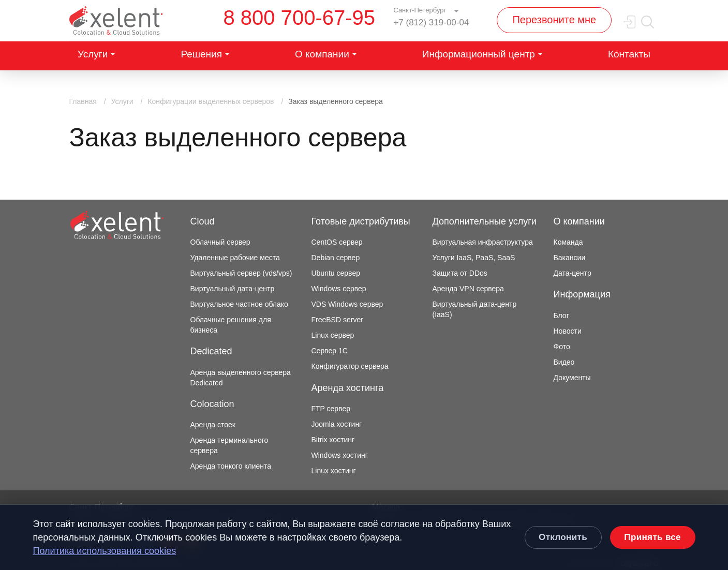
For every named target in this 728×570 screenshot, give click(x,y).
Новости (568, 331)
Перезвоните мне (554, 20)
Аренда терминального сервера (229, 445)
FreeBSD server (337, 320)
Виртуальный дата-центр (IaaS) (475, 309)
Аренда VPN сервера (468, 289)
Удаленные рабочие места (235, 258)
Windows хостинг (340, 455)
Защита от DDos (460, 273)
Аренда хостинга (348, 388)
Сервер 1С (330, 351)
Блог (561, 316)
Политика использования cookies (105, 551)
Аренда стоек (213, 425)
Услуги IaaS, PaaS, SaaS (474, 258)
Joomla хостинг (337, 424)
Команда (568, 242)
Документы (572, 378)
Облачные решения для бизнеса (231, 325)
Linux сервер (333, 335)
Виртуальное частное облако (239, 304)
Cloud (203, 221)
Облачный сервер (220, 242)
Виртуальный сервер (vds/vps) (241, 273)
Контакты (629, 54)
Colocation (212, 404)
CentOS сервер (337, 242)
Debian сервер (336, 258)
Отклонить (563, 537)
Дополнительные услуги (485, 221)
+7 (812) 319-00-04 (431, 22)
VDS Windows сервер (347, 304)
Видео (564, 362)
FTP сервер (331, 409)
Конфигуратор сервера (350, 366)
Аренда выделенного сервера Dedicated (241, 378)
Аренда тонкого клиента (231, 466)
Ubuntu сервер (336, 273)
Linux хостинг (334, 471)
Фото (562, 347)
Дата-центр (573, 273)
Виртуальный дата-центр (233, 289)
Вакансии (570, 258)
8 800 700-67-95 (300, 18)
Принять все (652, 537)
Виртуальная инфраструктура (483, 242)
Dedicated (211, 351)
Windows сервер (339, 289)
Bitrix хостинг (333, 440)
